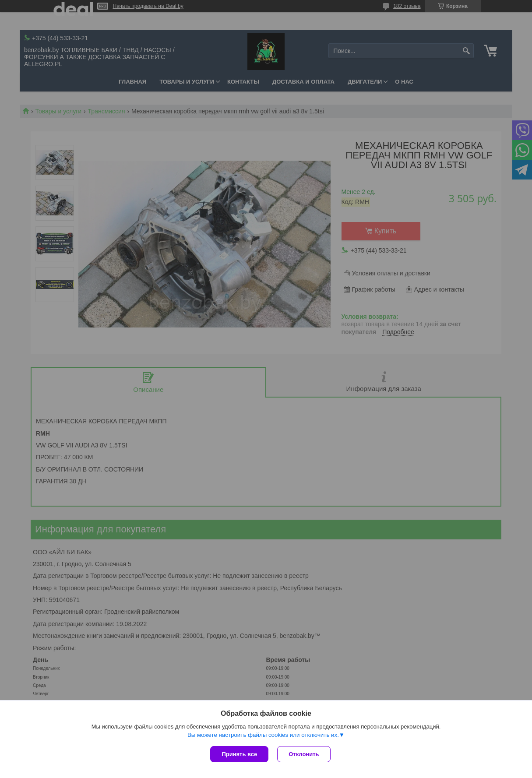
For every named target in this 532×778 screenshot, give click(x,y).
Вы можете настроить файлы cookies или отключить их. (263, 735)
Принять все (239, 754)
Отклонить (304, 754)
